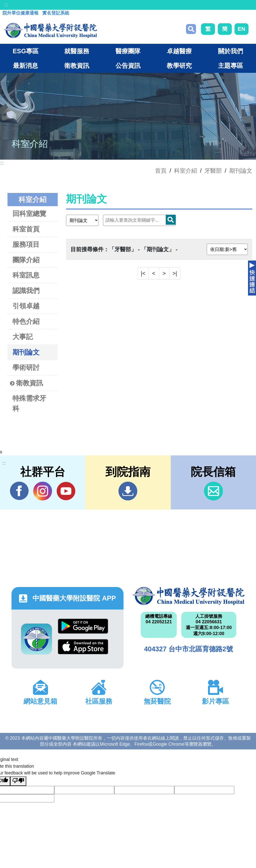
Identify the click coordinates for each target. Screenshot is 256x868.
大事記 (23, 337)
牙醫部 (213, 171)
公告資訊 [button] (128, 66)
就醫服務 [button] (77, 51)
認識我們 (26, 291)
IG (43, 491)
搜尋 (191, 29)
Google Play (83, 626)
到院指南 (128, 491)
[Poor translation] (18, 781)
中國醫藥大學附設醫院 (188, 596)
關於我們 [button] (230, 51)
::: (6, 5)
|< (143, 273)
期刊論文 (241, 171)
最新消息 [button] (25, 66)
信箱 (213, 491)
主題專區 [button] (230, 66)
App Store (83, 647)
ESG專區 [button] (26, 51)
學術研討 (26, 367)
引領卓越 (26, 306)
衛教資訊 (26, 383)
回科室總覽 (29, 214)
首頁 (161, 171)
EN (241, 29)
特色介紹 (26, 321)
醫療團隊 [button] (128, 51)
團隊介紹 (26, 260)
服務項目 (26, 244)
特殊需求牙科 (29, 403)
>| (175, 273)
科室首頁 (26, 229)
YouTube (66, 491)
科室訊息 (26, 275)
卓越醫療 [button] (179, 51)
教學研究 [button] (179, 66)
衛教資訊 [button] (77, 66)
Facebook (19, 491)
